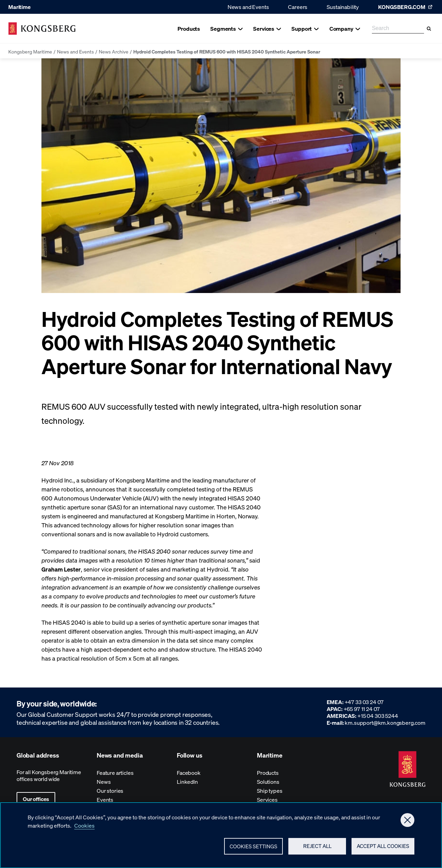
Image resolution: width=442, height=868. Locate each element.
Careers (298, 7)
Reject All (317, 850)
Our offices (36, 799)
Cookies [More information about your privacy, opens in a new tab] (84, 829)
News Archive (114, 51)
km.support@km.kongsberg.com (385, 723)
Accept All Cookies (383, 850)
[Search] (429, 29)
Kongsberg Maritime (30, 51)
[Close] (407, 824)
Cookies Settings (253, 850)
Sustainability (343, 7)
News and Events (248, 7)
